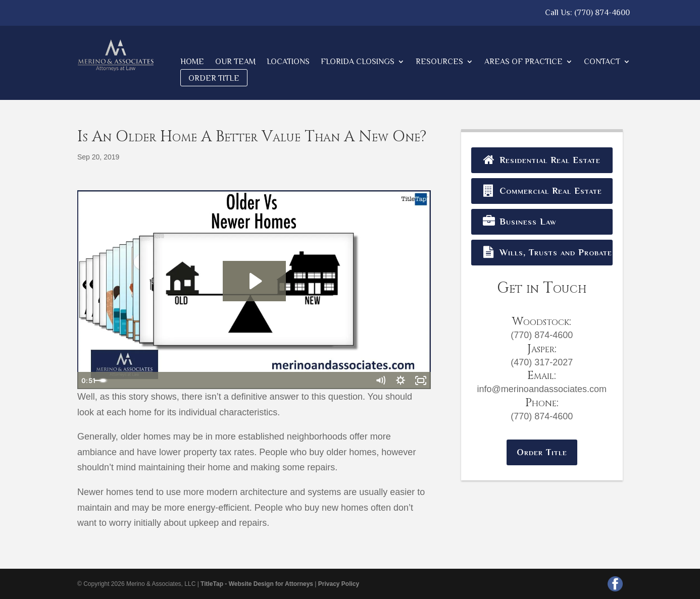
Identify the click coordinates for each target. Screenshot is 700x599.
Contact (602, 62)
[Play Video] (87, 380)
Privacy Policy (339, 584)
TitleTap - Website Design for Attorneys (257, 584)
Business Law (519, 222)
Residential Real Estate (541, 160)
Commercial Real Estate (542, 191)
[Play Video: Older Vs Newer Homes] (254, 281)
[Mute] (380, 380)
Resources (439, 62)
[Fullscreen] (421, 380)
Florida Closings (358, 62)
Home (192, 62)
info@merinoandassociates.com (542, 389)
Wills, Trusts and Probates (547, 252)
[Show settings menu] (401, 380)
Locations (288, 62)
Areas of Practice (523, 62)
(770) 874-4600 (602, 13)
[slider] (243, 380)
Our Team (235, 62)
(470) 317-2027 (542, 362)
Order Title (214, 78)
